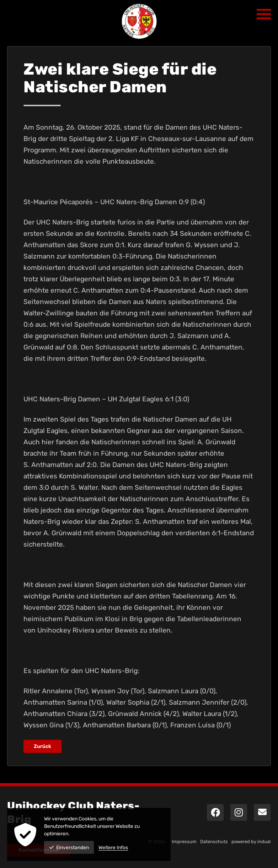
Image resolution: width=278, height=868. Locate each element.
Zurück (42, 746)
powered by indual (251, 842)
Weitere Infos (113, 848)
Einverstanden (69, 848)
